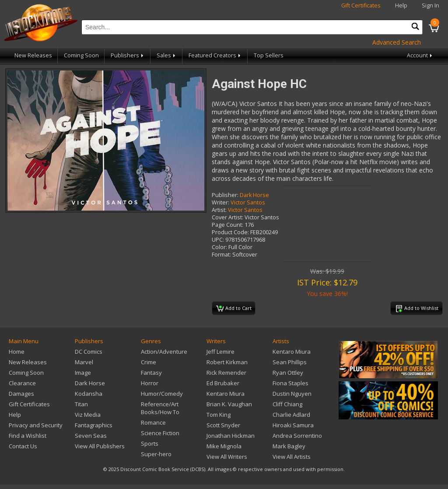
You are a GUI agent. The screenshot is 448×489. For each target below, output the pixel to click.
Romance (153, 422)
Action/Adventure (164, 352)
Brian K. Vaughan (229, 404)
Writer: (220, 202)
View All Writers (227, 457)
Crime (149, 362)
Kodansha (89, 394)
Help (401, 5)
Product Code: (230, 232)
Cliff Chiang (287, 404)
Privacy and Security (36, 425)
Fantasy (151, 373)
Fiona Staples (290, 383)
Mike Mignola (224, 446)
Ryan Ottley (288, 373)
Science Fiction (160, 433)
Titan (81, 404)
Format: (221, 255)
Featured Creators (215, 55)
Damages (21, 394)
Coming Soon (81, 55)
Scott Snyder (223, 425)
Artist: (219, 210)
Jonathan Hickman (231, 436)
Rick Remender (226, 373)
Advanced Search (397, 42)
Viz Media (88, 415)
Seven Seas (91, 436)
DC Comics (89, 352)
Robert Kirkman (227, 362)
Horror (150, 383)
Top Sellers (269, 55)
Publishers (128, 55)
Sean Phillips (290, 362)
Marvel (84, 362)
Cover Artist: (227, 217)
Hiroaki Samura (293, 425)
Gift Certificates (361, 5)
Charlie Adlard (291, 415)
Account (420, 55)
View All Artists (292, 457)
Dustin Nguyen (292, 394)
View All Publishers (100, 446)
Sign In (430, 5)
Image (83, 373)
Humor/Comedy (162, 394)
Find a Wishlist (28, 436)
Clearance (22, 383)
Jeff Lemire (220, 352)
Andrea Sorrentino (297, 436)
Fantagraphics (94, 425)
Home (17, 352)
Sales (167, 55)
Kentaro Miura (226, 394)
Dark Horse (254, 195)
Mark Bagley (289, 446)
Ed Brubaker (223, 383)
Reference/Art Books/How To (160, 408)
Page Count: (227, 225)
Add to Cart (234, 309)
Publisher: (225, 195)
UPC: (218, 240)
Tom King (219, 415)
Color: (219, 247)
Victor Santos (248, 202)
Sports (150, 443)
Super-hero (156, 454)
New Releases (33, 55)
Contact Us (23, 446)
